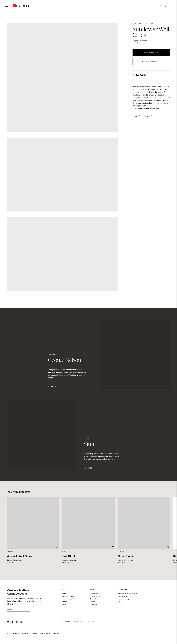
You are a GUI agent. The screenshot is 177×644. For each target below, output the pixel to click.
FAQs (64, 605)
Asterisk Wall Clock (20, 556)
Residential (66, 622)
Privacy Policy (45, 634)
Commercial (90, 622)
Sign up (10, 610)
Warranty (65, 602)
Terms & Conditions (30, 634)
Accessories (138, 23)
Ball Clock (69, 556)
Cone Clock (125, 556)
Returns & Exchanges (69, 597)
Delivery (65, 594)
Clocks (150, 23)
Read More (52, 387)
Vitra (138, 43)
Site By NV (57, 634)
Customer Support (68, 599)
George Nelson (143, 41)
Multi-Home (78, 622)
